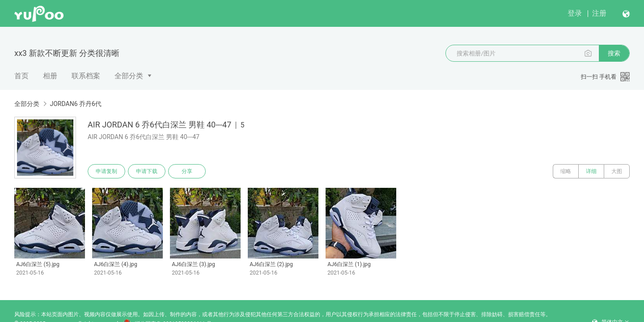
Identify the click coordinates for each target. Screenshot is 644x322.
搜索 (614, 53)
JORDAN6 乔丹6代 (75, 104)
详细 (591, 171)
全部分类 (129, 76)
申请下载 (147, 171)
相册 (50, 76)
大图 (617, 171)
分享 (187, 171)
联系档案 (86, 76)
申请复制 (106, 171)
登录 (575, 13)
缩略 (566, 171)
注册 (599, 13)
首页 (21, 76)
